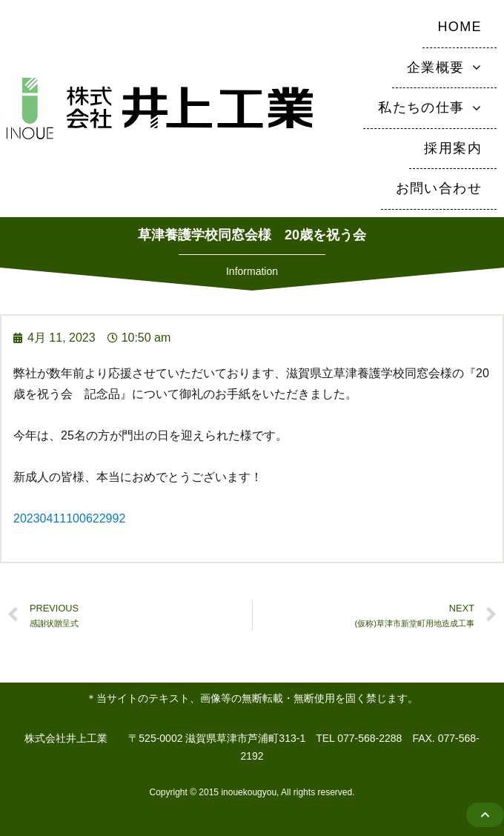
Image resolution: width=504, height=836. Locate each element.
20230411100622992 (69, 518)
